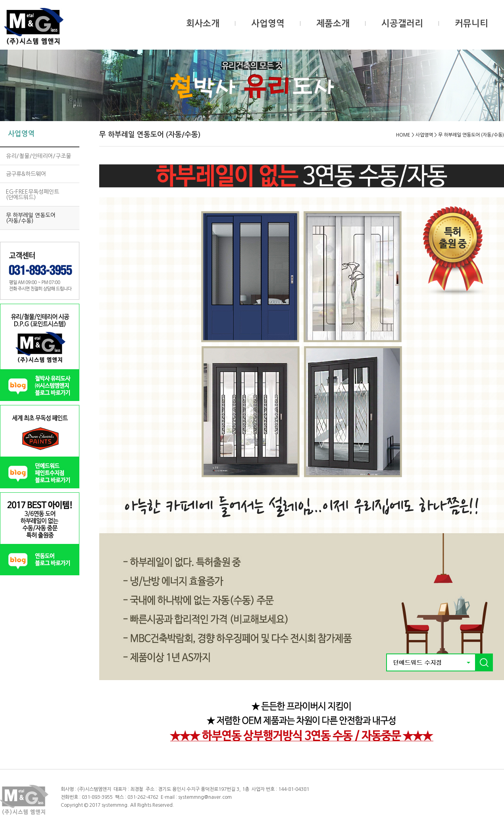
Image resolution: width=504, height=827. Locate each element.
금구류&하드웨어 (26, 174)
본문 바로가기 (0, 0)
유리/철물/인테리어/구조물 (38, 156)
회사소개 (203, 23)
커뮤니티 (471, 23)
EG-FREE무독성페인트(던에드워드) (33, 195)
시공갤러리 (402, 23)
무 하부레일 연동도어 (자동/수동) (31, 218)
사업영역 (268, 23)
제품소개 (333, 23)
